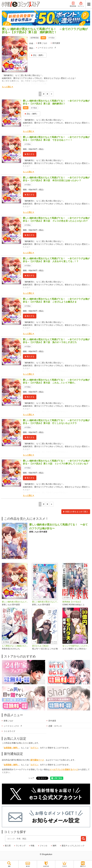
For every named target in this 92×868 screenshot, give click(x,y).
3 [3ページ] (47, 94)
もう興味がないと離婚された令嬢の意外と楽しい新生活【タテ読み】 (16, 646)
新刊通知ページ (37, 760)
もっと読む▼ (8, 87)
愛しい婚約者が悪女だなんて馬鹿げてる (46, 602)
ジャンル (44, 846)
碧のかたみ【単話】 (41, 646)
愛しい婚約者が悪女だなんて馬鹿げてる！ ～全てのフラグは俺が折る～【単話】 (16, 602)
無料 (55, 846)
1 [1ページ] (40, 94)
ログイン (81, 4)
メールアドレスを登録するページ (64, 769)
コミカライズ (9, 731)
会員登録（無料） (11, 748)
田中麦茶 (56, 43)
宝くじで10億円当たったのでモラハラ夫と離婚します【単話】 (76, 646)
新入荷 (8, 846)
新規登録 (73, 4)
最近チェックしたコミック (73, 846)
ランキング (21, 846)
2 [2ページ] (44, 94)
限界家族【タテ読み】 (72, 602)
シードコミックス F (47, 48)
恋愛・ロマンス (55, 726)
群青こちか (42, 43)
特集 (33, 846)
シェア (31, 778)
